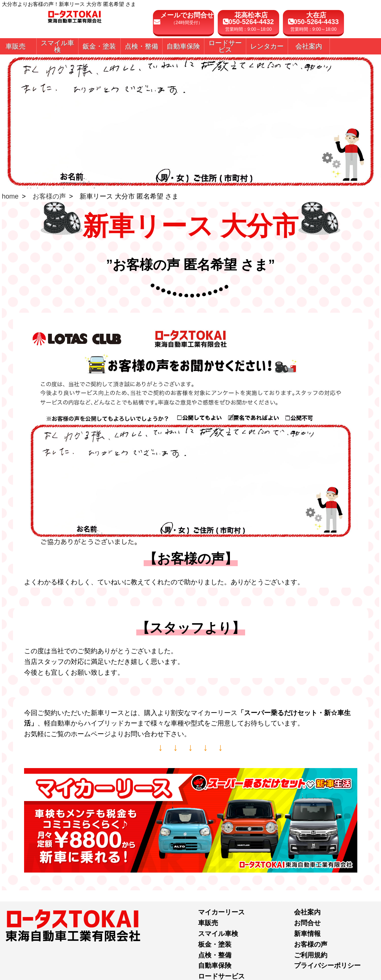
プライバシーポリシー (327, 966)
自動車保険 (215, 966)
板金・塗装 (215, 944)
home (10, 196)
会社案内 (307, 912)
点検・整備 (215, 955)
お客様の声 (49, 196)
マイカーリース (221, 912)
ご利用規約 (311, 955)
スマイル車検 (218, 934)
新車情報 (307, 934)
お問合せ (307, 923)
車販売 (208, 923)
